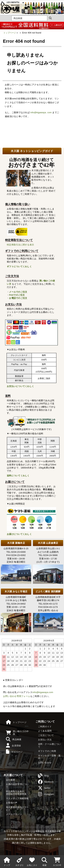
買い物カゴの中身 (17, 733)
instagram (46, 794)
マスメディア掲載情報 (17, 798)
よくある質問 (45, 731)
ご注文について (46, 735)
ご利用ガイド (45, 727)
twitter (44, 788)
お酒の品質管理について (17, 786)
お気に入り (32, 861)
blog (43, 776)
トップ (7, 861)
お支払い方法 (45, 740)
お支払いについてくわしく (20, 386)
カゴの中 (57, 861)
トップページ (10, 33)
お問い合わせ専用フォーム (17, 696)
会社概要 (10, 780)
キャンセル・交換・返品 (49, 757)
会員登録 (13, 746)
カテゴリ (19, 861)
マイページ (14, 752)
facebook (46, 782)
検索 (44, 861)
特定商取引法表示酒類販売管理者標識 (16, 793)
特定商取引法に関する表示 (20, 245)
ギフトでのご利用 (47, 751)
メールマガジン (14, 814)
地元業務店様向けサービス (17, 809)
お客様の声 (12, 803)
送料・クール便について (49, 745)
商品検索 (14, 739)
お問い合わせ (45, 763)
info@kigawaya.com (43, 692)
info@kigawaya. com (41, 112)
